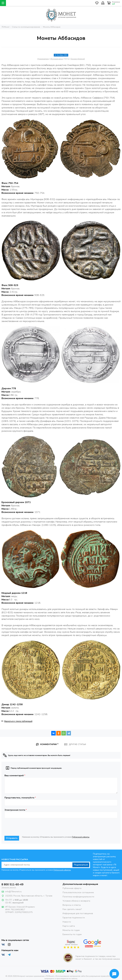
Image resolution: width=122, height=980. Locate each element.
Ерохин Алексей (78, 59)
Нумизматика (43, 59)
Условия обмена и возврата (76, 901)
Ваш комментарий (15, 776)
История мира (57, 59)
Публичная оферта (72, 888)
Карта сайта (69, 926)
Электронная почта (16, 810)
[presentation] (27, 827)
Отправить (12, 838)
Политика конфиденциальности (78, 897)
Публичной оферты (81, 837)
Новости (67, 922)
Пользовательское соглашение (78, 892)
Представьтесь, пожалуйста (20, 798)
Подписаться (81, 865)
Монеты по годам (71, 930)
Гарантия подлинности (74, 918)
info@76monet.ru (13, 892)
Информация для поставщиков (78, 913)
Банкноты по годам (72, 934)
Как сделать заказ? (72, 909)
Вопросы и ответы (72, 905)
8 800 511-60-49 (12, 884)
